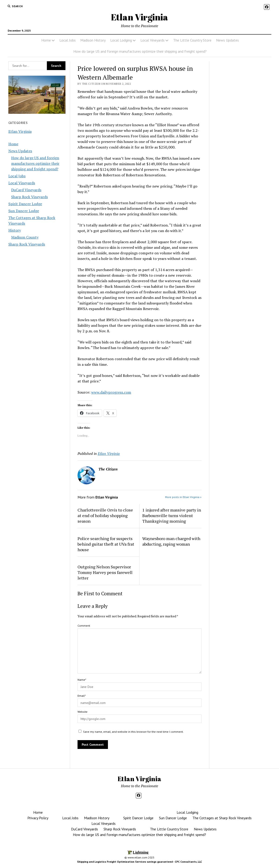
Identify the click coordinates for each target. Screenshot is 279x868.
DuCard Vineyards (26, 190)
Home (46, 40)
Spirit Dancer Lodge (25, 204)
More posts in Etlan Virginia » (183, 497)
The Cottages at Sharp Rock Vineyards (222, 818)
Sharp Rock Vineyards (29, 197)
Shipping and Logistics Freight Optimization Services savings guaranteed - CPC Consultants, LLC (139, 862)
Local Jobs (68, 40)
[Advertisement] (242, 142)
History (15, 230)
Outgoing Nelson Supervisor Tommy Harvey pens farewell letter (105, 572)
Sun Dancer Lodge (24, 211)
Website (83, 712)
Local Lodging (121, 40)
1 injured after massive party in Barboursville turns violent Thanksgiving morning (172, 515)
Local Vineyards (152, 40)
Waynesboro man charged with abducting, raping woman (171, 541)
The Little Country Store (192, 40)
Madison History (93, 40)
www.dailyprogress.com (111, 392)
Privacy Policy (38, 818)
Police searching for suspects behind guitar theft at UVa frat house (106, 544)
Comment (84, 626)
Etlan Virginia (139, 17)
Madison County (25, 237)
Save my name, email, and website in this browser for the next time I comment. (133, 732)
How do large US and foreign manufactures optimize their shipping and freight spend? (140, 51)
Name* (82, 680)
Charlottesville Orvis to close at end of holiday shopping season (105, 515)
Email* (82, 696)
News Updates (227, 40)
